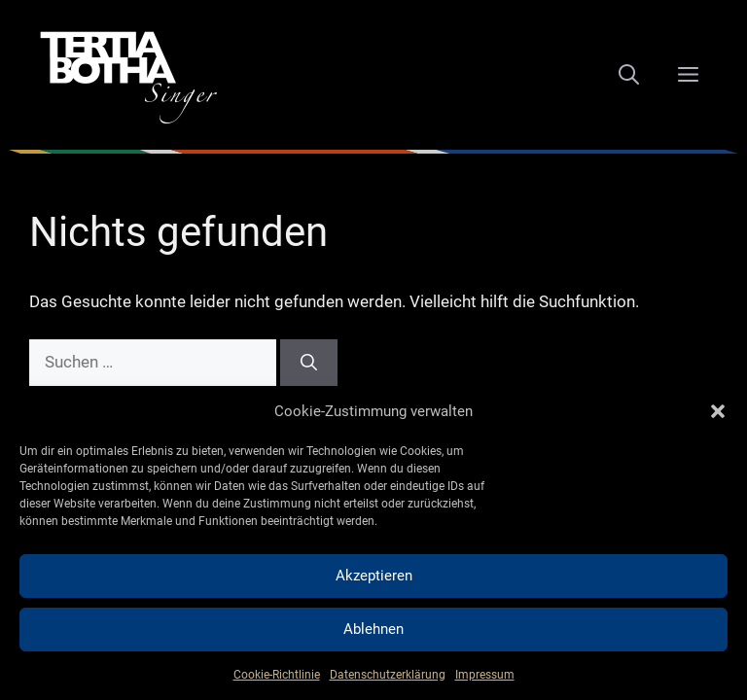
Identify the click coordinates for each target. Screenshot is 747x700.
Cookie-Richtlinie (277, 675)
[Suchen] (309, 363)
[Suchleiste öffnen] (629, 75)
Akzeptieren (374, 576)
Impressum (485, 675)
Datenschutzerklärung (388, 675)
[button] (718, 411)
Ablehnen (373, 629)
